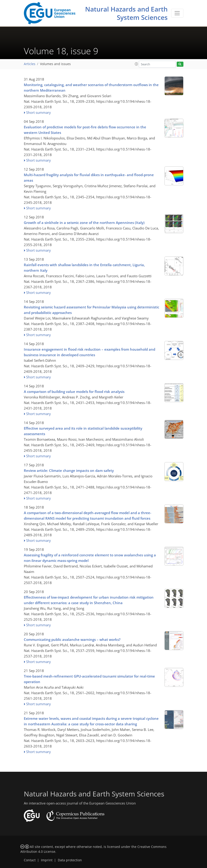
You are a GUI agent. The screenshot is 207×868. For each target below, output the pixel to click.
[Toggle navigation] (177, 13)
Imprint (47, 860)
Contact (30, 860)
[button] (136, 64)
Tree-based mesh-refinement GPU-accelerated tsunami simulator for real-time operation (89, 679)
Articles (30, 64)
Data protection (70, 860)
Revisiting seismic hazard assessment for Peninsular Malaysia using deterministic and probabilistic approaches (91, 310)
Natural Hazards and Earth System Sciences (126, 13)
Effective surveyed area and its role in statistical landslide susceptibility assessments (83, 431)
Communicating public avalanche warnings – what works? (72, 639)
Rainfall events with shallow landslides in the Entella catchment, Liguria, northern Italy (84, 268)
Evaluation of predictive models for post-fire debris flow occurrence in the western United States (85, 130)
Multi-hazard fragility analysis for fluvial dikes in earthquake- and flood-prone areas (89, 178)
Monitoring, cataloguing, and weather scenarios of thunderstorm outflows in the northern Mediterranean (91, 87)
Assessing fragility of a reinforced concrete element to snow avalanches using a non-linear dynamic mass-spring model (90, 558)
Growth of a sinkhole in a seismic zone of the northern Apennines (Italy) (84, 223)
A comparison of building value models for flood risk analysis (74, 392)
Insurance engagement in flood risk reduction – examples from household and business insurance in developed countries (90, 352)
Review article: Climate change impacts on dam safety (69, 470)
